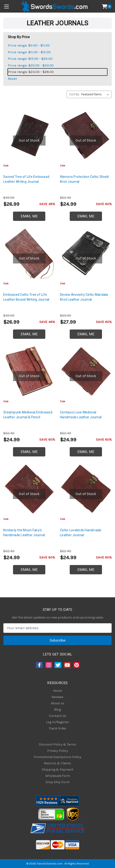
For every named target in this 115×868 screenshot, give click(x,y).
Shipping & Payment (58, 770)
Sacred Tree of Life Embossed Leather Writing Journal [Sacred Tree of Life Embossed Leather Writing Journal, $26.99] (26, 179)
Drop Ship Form (57, 782)
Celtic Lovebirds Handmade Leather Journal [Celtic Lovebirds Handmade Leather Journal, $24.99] (81, 533)
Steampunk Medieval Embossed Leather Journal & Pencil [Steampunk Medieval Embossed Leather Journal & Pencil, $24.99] (28, 415)
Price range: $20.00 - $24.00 (31, 65)
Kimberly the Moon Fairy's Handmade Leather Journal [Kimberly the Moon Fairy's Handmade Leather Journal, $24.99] (24, 533)
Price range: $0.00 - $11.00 (29, 45)
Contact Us (58, 716)
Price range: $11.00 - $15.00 (29, 52)
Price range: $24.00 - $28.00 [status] (31, 72)
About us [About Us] (58, 703)
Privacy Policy (58, 751)
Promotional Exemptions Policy (57, 757)
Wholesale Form (58, 776)
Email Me (29, 216)
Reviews (57, 697)
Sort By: (74, 94)
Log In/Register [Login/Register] (57, 722)
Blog (57, 710)
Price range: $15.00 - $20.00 (30, 59)
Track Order (58, 728)
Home (57, 691)
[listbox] (96, 94)
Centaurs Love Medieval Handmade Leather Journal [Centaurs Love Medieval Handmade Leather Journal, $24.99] (81, 415)
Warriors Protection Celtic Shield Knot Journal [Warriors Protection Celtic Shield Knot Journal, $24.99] (84, 179)
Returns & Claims (57, 763)
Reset (12, 79)
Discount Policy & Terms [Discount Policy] (57, 744)
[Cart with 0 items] (107, 7)
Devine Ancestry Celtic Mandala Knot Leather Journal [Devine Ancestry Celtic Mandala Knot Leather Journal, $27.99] (84, 297)
